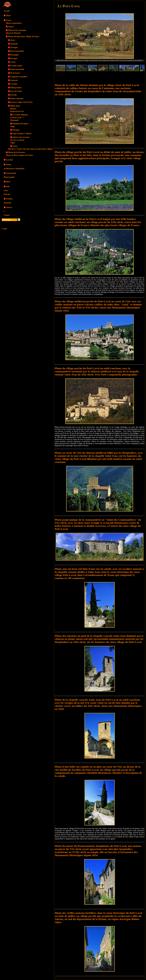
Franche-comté (16, 66)
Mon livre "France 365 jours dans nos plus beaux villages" (31, 149)
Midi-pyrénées (16, 88)
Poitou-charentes (17, 99)
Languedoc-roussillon (19, 77)
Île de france (15, 73)
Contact (7, 215)
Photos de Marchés (13, 33)
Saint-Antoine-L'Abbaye (22, 134)
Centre (13, 62)
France (9, 20)
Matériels (7, 203)
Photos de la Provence (17, 152)
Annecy (11, 27)
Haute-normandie (17, 69)
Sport (8, 182)
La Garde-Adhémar (20, 115)
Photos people (9, 177)
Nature (9, 165)
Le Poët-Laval (17, 118)
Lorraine (14, 84)
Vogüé (13, 143)
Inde (8, 186)
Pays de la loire (16, 91)
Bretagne (14, 58)
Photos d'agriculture (14, 23)
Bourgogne (15, 55)
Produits (9, 199)
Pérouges (16, 130)
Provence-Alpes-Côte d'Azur (21, 102)
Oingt (12, 126)
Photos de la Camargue (17, 30)
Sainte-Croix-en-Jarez (21, 137)
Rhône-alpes (15, 106)
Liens (6, 190)
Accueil (7, 11)
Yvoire (15, 146)
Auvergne (14, 47)
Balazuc (13, 109)
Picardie (14, 95)
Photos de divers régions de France (19, 155)
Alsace (8, 15)
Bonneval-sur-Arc (17, 111)
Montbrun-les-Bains (20, 124)
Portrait (7, 194)
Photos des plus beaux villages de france (24, 36)
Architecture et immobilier (14, 169)
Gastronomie (11, 173)
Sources (9, 207)
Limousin (14, 80)
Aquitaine (14, 44)
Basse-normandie (17, 51)
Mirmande (14, 120)
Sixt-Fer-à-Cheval (17, 140)
